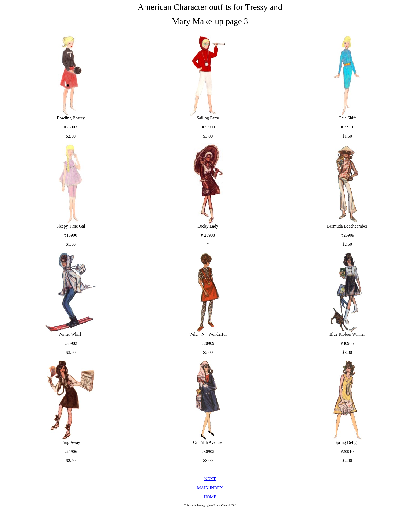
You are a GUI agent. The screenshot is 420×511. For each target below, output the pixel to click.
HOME (210, 497)
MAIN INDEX (210, 488)
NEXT (210, 479)
